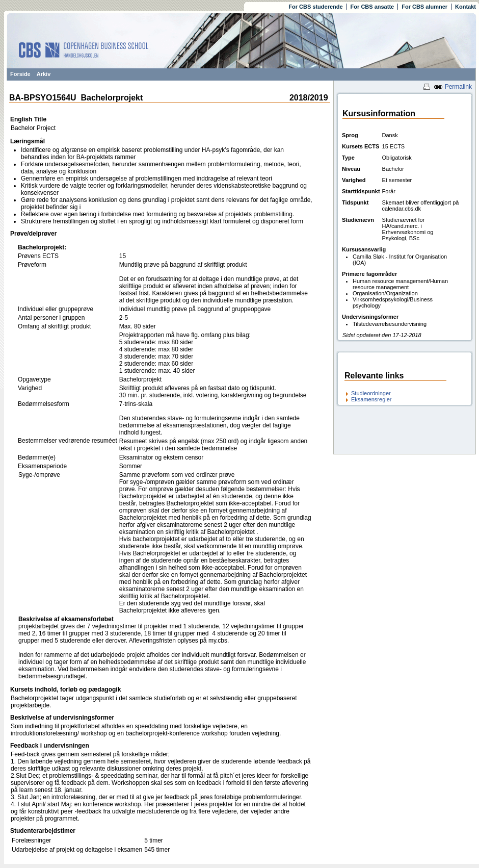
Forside (20, 74)
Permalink (453, 87)
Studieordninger (371, 393)
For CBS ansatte (372, 7)
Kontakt (465, 7)
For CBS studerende (315, 7)
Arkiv (44, 74)
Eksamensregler (371, 399)
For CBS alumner (424, 7)
